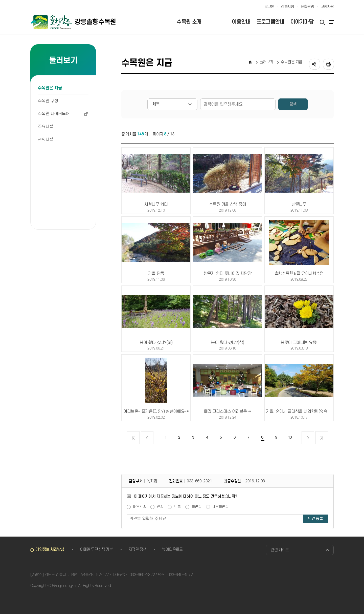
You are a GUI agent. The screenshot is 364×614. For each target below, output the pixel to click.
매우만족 (139, 507)
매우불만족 (220, 507)
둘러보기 (267, 62)
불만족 (197, 507)
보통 (177, 507)
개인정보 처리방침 (50, 549)
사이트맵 (331, 22)
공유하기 (314, 64)
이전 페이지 (147, 438)
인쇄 (328, 64)
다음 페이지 (308, 438)
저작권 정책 (138, 549)
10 (290, 437)
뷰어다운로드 (172, 549)
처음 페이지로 (133, 438)
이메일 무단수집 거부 (96, 549)
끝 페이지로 (322, 438)
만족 (160, 507)
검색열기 (322, 22)
